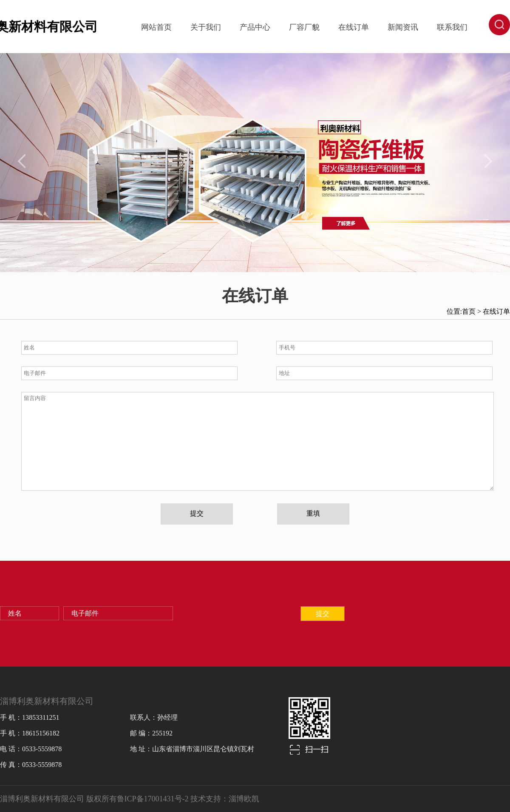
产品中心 (255, 27)
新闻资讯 (403, 27)
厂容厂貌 (304, 27)
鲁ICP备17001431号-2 (153, 799)
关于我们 (206, 27)
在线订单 (354, 27)
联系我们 (452, 27)
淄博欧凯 (244, 799)
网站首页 (156, 27)
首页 (469, 311)
